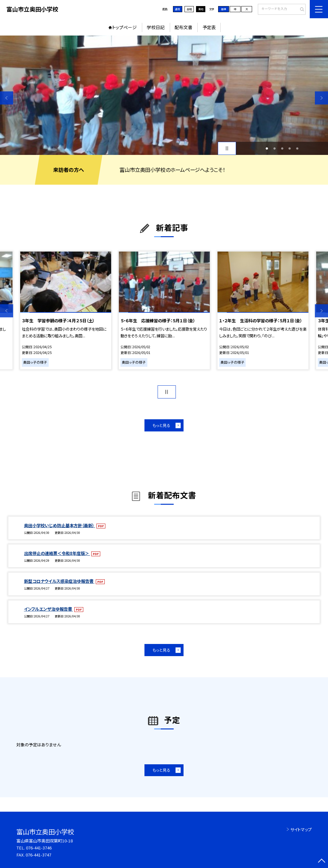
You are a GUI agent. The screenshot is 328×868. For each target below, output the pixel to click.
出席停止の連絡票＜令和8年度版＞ (57, 553)
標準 (224, 9)
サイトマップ (301, 829)
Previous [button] (7, 98)
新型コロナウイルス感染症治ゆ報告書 (59, 581)
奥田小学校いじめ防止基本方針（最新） (60, 525)
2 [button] (275, 149)
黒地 (201, 9)
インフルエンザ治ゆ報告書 (49, 609)
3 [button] (282, 149)
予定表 (209, 27)
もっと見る (161, 425)
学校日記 (156, 27)
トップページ (124, 27)
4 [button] (290, 149)
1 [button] (267, 149)
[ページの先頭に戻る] (321, 861)
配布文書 (184, 27)
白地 (189, 9)
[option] (164, 95)
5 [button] (297, 149)
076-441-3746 (39, 848)
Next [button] (321, 98)
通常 (177, 9)
